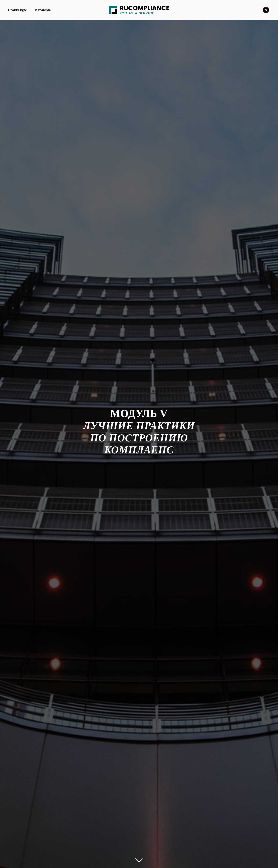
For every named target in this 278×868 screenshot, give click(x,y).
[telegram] (266, 10)
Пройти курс (17, 10)
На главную (42, 10)
